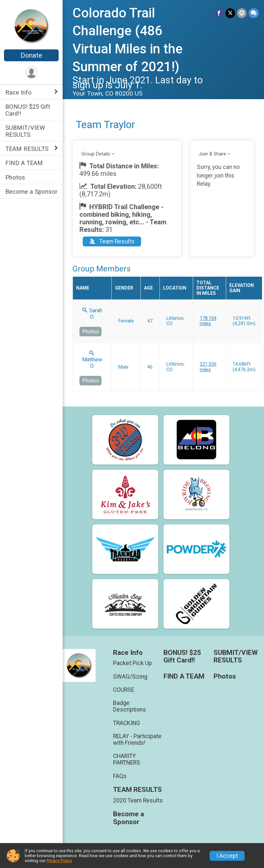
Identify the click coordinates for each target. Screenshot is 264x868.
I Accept (227, 856)
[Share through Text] (254, 13)
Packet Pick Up (132, 663)
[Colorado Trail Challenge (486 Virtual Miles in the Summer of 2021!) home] (31, 25)
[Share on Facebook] (219, 13)
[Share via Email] (242, 13)
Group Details (96, 154)
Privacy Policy (59, 861)
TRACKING (127, 723)
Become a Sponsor (31, 192)
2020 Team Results (138, 800)
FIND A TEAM (24, 163)
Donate (31, 55)
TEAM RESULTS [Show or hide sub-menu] (27, 149)
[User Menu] (31, 72)
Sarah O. (92, 314)
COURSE (124, 690)
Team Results (112, 241)
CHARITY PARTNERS (127, 759)
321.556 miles (208, 367)
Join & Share (212, 154)
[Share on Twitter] (230, 13)
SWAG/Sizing (130, 677)
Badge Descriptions (130, 706)
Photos (15, 177)
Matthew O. (92, 360)
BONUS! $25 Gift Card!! (28, 110)
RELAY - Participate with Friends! (137, 740)
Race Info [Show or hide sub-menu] (18, 92)
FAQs (120, 776)
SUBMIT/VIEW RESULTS (25, 131)
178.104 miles (208, 321)
